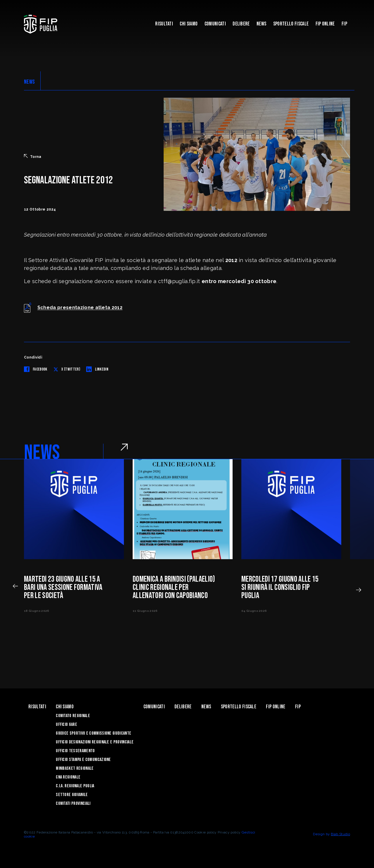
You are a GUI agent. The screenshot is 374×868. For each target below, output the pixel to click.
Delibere (241, 24)
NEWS (29, 82)
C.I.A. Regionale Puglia (75, 786)
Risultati (164, 24)
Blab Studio (340, 834)
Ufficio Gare (66, 725)
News (261, 24)
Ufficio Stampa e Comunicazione (83, 760)
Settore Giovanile (72, 795)
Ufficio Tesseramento (75, 751)
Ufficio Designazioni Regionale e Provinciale (95, 742)
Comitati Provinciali (73, 804)
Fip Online (325, 24)
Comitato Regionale (73, 716)
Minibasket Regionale (75, 768)
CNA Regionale (68, 777)
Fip (344, 24)
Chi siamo (189, 24)
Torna (33, 156)
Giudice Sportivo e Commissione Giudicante (93, 733)
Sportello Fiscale (291, 24)
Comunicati (215, 24)
